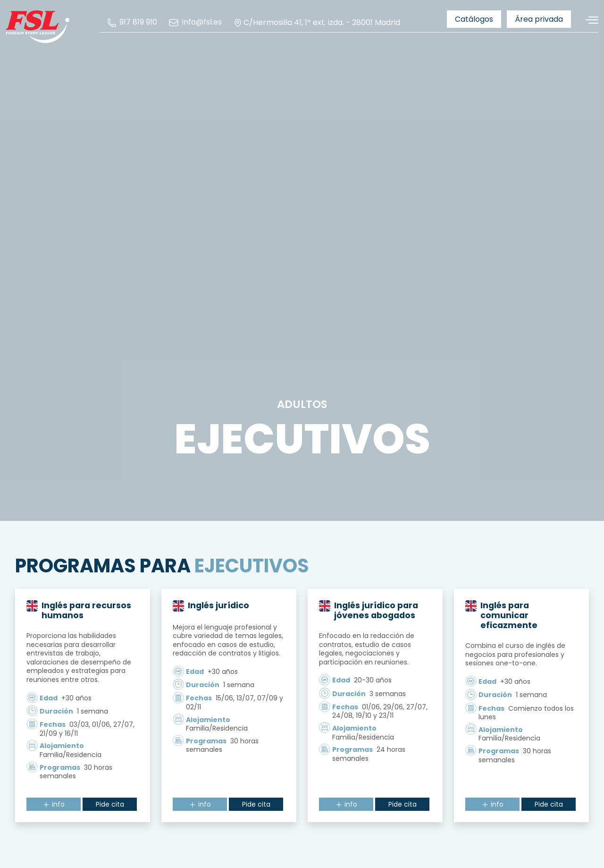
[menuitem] (132, 22)
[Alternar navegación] (588, 20)
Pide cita (110, 806)
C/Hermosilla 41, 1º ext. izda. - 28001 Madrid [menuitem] (317, 23)
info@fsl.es (195, 23)
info (54, 806)
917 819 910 (132, 22)
